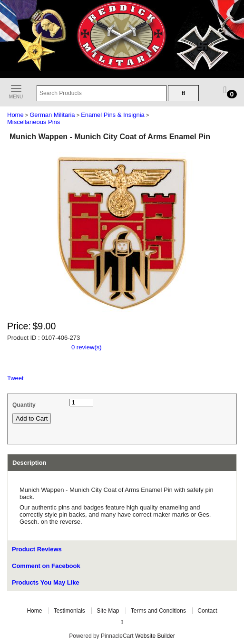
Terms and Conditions (158, 611)
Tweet (15, 378)
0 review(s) (87, 347)
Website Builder (155, 636)
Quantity (24, 405)
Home (15, 115)
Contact (207, 611)
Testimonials (69, 611)
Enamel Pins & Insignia (113, 115)
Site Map (108, 611)
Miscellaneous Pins (34, 122)
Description (29, 463)
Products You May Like (46, 582)
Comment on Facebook (46, 566)
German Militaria (52, 115)
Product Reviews (37, 549)
